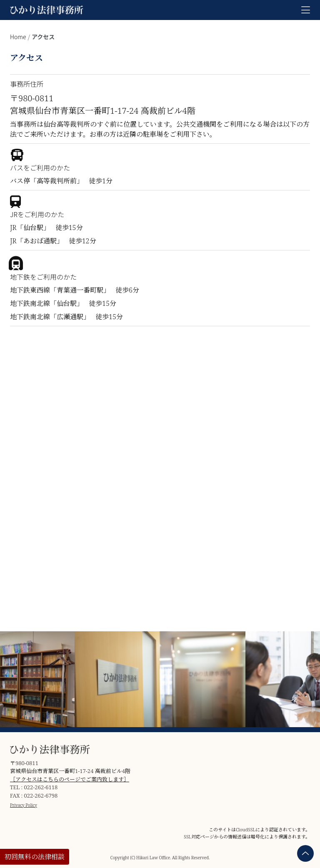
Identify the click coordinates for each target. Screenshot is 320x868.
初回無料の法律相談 (35, 857)
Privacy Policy (24, 805)
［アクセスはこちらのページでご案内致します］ (70, 779)
